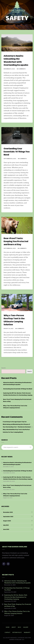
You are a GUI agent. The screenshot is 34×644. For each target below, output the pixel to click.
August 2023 (7, 521)
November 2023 (8, 512)
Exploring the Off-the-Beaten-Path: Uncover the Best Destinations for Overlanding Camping (18, 394)
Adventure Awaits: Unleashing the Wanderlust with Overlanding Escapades (16, 61)
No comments (21, 69)
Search (3, 368)
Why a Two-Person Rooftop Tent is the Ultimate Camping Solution (14, 320)
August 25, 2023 (8, 329)
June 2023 (6, 529)
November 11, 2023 (9, 69)
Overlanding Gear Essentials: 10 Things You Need (17, 152)
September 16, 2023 (10, 248)
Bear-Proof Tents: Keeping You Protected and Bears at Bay (16, 242)
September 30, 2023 (10, 159)
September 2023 (8, 517)
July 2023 (6, 525)
